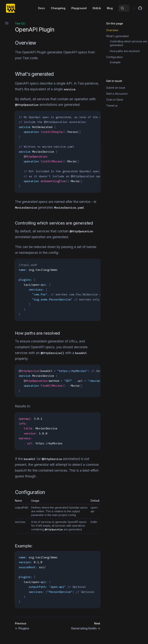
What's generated (117, 36)
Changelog (58, 8)
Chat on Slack (115, 100)
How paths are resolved (125, 51)
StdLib (97, 8)
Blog (110, 8)
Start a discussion (117, 94)
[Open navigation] (7, 23)
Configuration (114, 57)
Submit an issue (116, 88)
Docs (41, 8)
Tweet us (112, 106)
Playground (79, 8)
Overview (112, 30)
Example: (115, 62)
